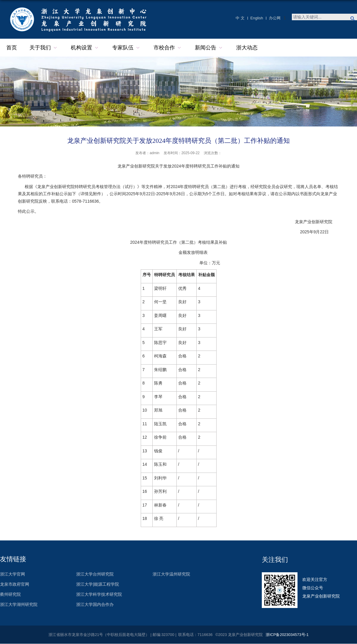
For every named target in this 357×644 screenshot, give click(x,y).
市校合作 (168, 48)
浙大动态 (247, 48)
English (257, 18)
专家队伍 (127, 48)
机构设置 (85, 48)
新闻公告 (209, 48)
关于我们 (44, 48)
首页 (12, 48)
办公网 (275, 18)
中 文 (240, 18)
